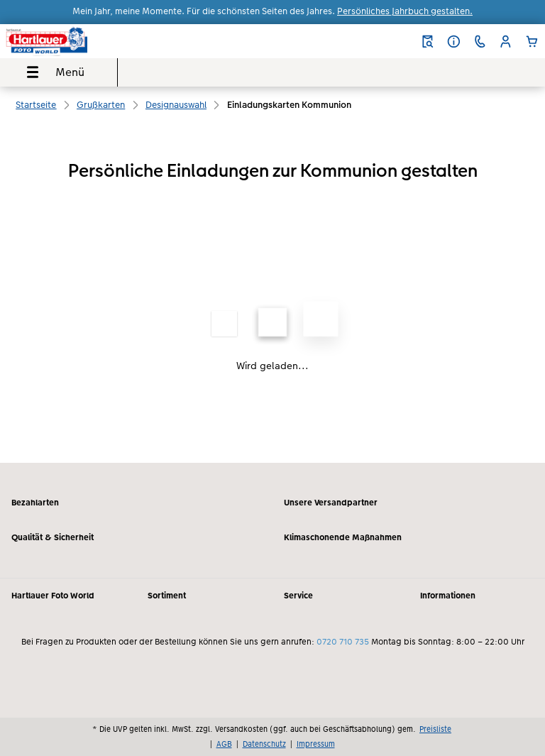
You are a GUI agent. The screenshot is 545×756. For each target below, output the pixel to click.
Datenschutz (264, 744)
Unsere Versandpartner (331, 503)
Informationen (448, 596)
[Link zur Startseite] (104, 41)
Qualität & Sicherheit (53, 537)
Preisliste (435, 729)
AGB (224, 744)
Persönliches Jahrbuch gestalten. (405, 11)
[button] (506, 42)
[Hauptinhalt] (272, 294)
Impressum (316, 744)
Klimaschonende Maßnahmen (343, 537)
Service (298, 596)
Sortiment (167, 596)
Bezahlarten (35, 503)
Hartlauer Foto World (53, 596)
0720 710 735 (343, 642)
